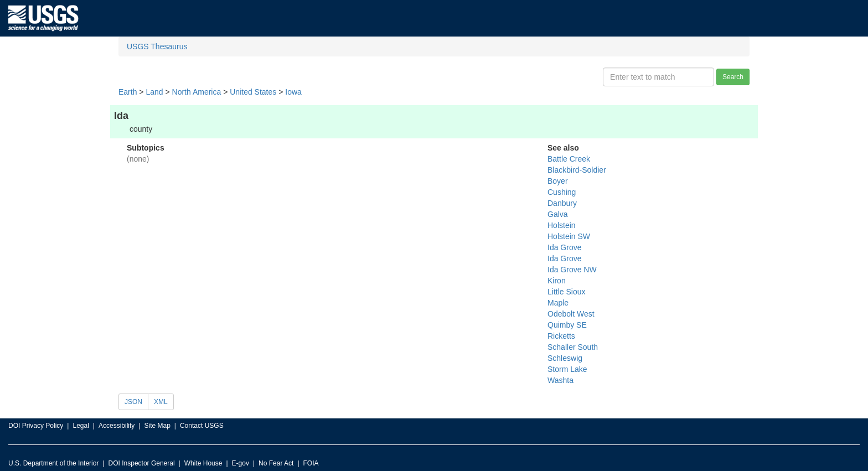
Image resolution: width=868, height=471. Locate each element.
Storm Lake (567, 369)
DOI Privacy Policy (36, 426)
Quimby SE (567, 325)
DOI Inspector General (142, 463)
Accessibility (117, 426)
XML (161, 402)
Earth (128, 92)
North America (197, 92)
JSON (133, 402)
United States (253, 92)
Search (733, 77)
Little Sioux (566, 292)
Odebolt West (571, 314)
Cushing (562, 192)
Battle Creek (569, 159)
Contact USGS (202, 426)
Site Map (157, 426)
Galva (558, 214)
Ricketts (561, 336)
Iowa (293, 92)
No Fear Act (276, 463)
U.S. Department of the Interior (53, 463)
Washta (560, 380)
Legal (81, 426)
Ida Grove (564, 247)
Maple (558, 303)
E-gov (241, 463)
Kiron (557, 281)
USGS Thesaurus (157, 46)
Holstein (562, 225)
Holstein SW (569, 236)
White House (203, 463)
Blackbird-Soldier (577, 170)
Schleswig (565, 358)
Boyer (558, 181)
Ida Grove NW (572, 270)
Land (154, 92)
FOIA (311, 463)
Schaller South (573, 347)
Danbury (562, 203)
